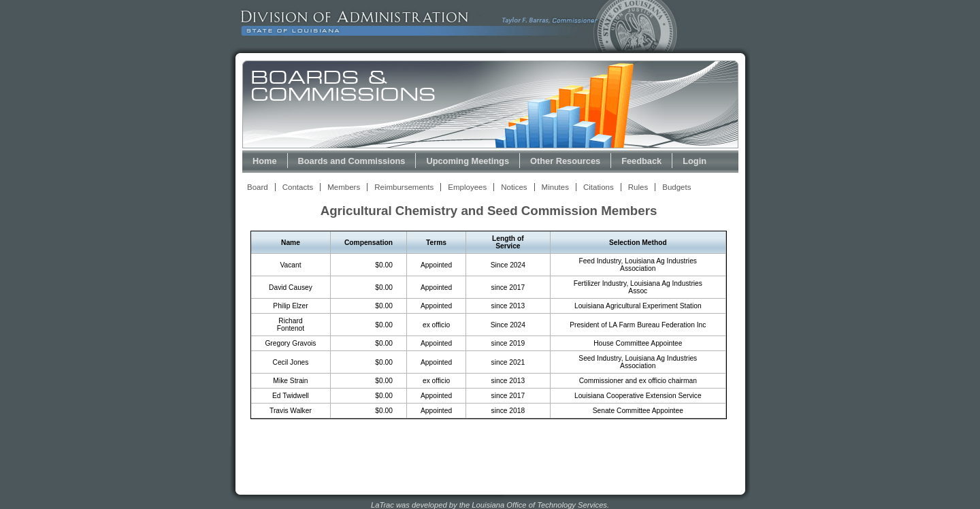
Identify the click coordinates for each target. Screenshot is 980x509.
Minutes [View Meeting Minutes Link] (555, 187)
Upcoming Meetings (468, 161)
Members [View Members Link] (344, 187)
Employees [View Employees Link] (467, 187)
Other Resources (565, 161)
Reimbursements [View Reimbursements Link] (404, 187)
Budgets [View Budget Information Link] (676, 187)
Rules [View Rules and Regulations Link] (638, 187)
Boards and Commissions (352, 161)
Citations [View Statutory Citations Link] (599, 187)
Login (695, 161)
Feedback (641, 161)
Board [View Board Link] (258, 187)
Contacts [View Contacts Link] (298, 187)
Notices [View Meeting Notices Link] (514, 187)
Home (265, 161)
